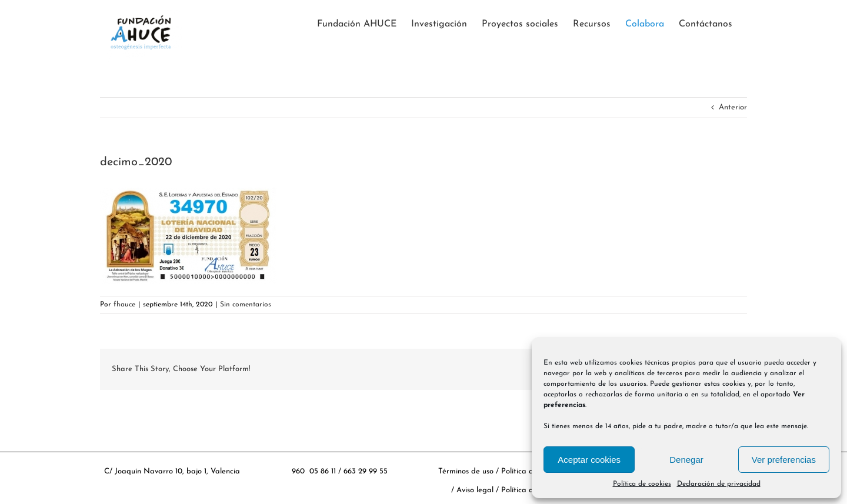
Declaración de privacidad (719, 484)
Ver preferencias (784, 460)
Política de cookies (642, 484)
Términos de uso (466, 471)
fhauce (124, 305)
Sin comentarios (246, 305)
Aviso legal (476, 490)
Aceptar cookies (589, 460)
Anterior (733, 107)
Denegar (686, 460)
